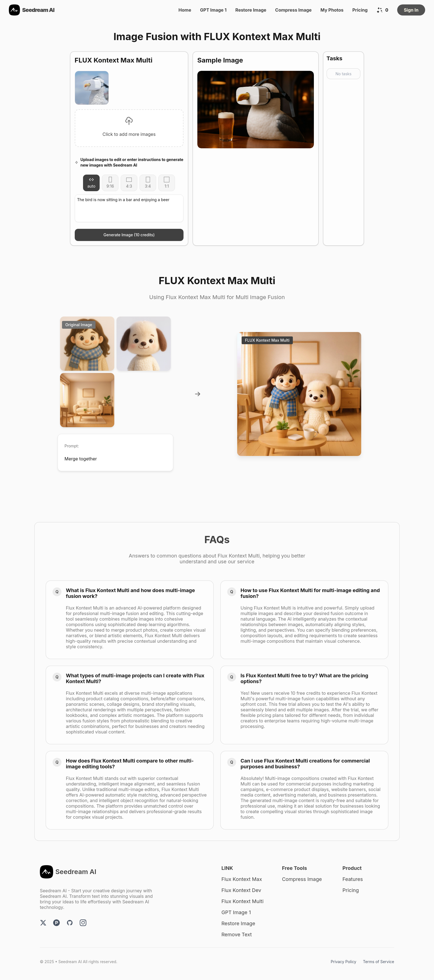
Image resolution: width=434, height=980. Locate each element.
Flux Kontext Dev (241, 890)
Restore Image (251, 10)
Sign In (411, 10)
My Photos (332, 10)
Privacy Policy (344, 962)
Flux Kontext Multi (242, 901)
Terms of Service (379, 962)
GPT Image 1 (213, 10)
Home (185, 10)
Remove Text (237, 934)
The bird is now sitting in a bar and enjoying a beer (129, 208)
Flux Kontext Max (242, 879)
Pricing (360, 10)
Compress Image (293, 10)
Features (353, 879)
